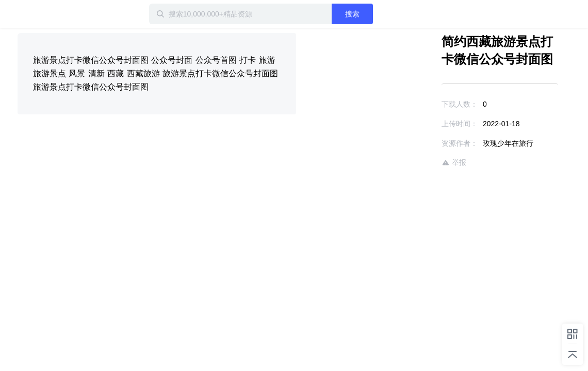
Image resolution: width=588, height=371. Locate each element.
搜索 (385, 14)
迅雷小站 (72, 14)
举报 (424, 163)
